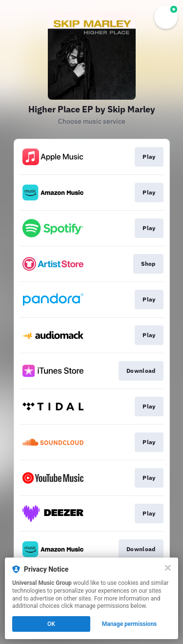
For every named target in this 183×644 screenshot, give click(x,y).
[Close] (168, 568)
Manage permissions (130, 624)
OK (51, 624)
